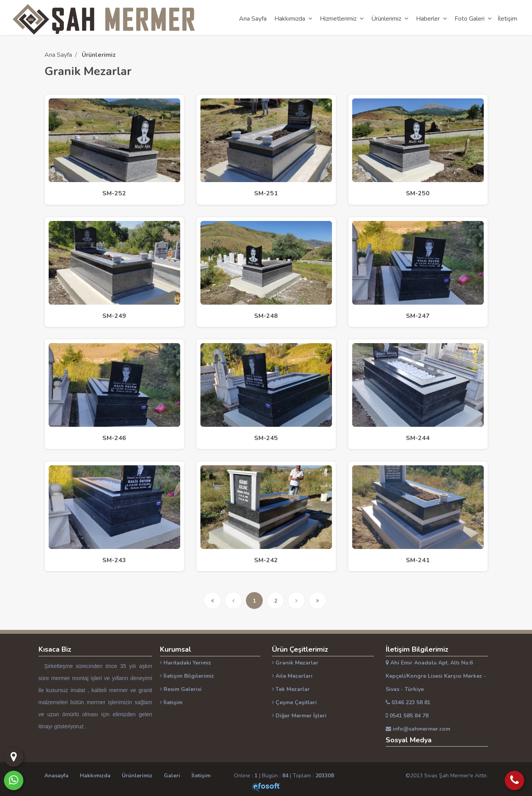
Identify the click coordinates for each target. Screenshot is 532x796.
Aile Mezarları (292, 676)
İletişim (171, 702)
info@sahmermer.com (418, 729)
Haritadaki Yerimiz (186, 663)
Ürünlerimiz (137, 776)
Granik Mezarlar (295, 663)
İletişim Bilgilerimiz (187, 676)
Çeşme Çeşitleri (294, 702)
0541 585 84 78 (407, 716)
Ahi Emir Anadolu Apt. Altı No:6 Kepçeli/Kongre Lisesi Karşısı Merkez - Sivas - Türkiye (436, 676)
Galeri (172, 776)
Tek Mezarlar (291, 689)
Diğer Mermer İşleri (299, 716)
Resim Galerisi (181, 689)
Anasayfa (56, 776)
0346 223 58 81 (408, 702)
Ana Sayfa (58, 55)
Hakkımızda (95, 776)
